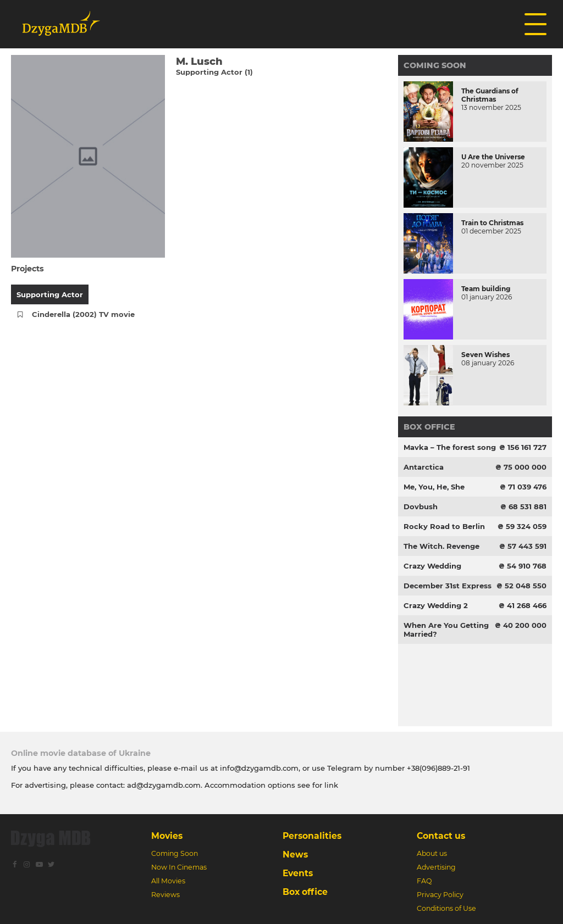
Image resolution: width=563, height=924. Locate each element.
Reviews (165, 895)
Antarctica (424, 467)
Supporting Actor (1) (214, 72)
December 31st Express (448, 586)
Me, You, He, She (434, 487)
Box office (429, 427)
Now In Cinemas (179, 867)
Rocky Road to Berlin (444, 526)
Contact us (441, 836)
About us (432, 853)
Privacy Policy (440, 895)
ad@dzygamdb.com (164, 785)
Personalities (312, 836)
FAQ (424, 881)
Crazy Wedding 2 (436, 605)
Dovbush (421, 506)
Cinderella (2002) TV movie (83, 314)
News (295, 855)
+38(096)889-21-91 (438, 768)
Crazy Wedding (432, 566)
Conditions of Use (446, 908)
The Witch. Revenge (441, 546)
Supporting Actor (50, 294)
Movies (167, 836)
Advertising (436, 867)
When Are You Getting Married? (446, 630)
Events (298, 873)
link (331, 785)
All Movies (168, 881)
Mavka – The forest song (450, 447)
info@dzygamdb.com (258, 768)
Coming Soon (435, 65)
